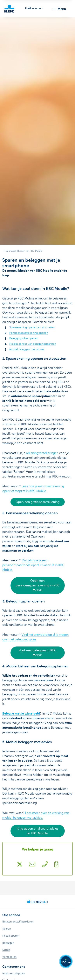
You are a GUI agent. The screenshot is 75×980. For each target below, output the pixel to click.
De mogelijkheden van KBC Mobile (24, 251)
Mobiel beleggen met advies (27, 349)
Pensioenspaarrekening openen (29, 333)
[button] (59, 9)
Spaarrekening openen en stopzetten (32, 327)
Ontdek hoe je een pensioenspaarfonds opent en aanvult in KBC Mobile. (33, 565)
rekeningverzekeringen (42, 453)
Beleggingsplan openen (24, 338)
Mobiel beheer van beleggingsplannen (33, 344)
